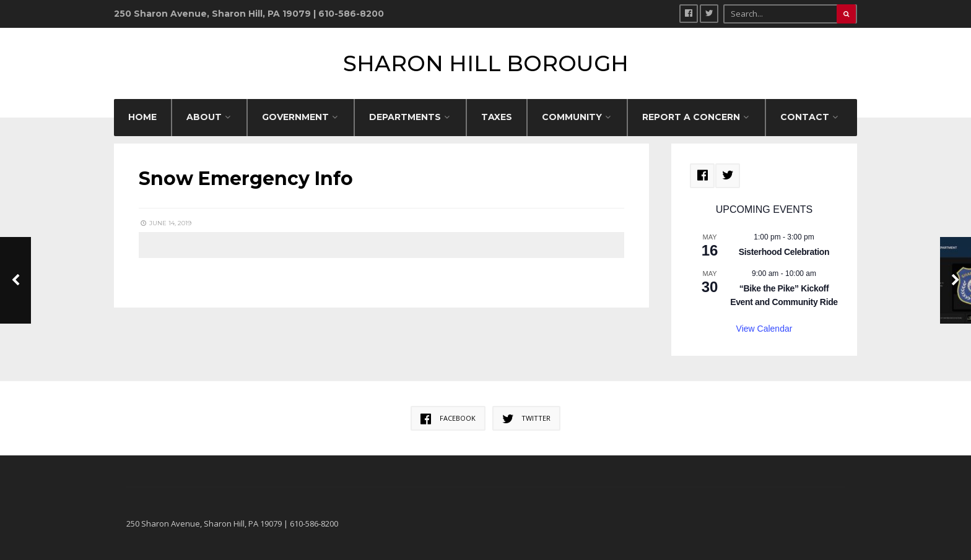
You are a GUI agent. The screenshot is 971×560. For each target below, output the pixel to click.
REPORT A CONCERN (691, 117)
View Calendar (764, 329)
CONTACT (805, 117)
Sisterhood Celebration (784, 252)
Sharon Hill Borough (486, 63)
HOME (142, 117)
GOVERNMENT (295, 117)
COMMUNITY (572, 117)
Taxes (497, 117)
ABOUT (204, 117)
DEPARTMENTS (405, 117)
